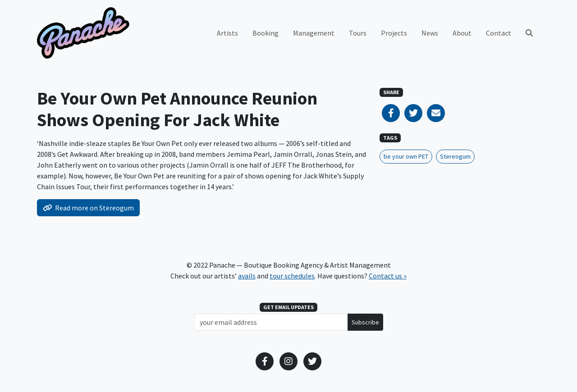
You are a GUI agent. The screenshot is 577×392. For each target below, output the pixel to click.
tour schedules (292, 276)
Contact (499, 33)
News (430, 33)
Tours (358, 33)
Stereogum (455, 156)
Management (314, 33)
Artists (227, 33)
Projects (394, 33)
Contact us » (388, 276)
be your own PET (406, 156)
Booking (266, 33)
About (462, 33)
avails (247, 276)
